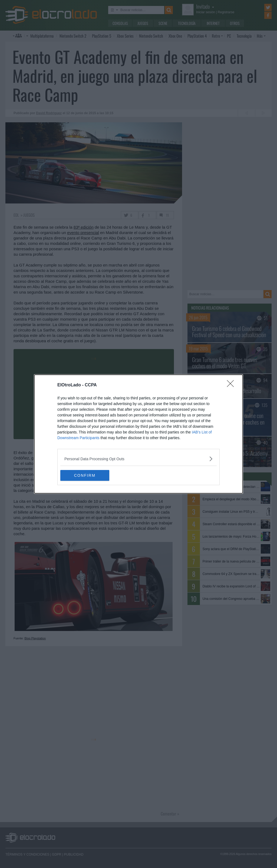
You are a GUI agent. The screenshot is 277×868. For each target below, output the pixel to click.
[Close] (232, 385)
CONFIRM (86, 475)
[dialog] (138, 434)
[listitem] (138, 459)
